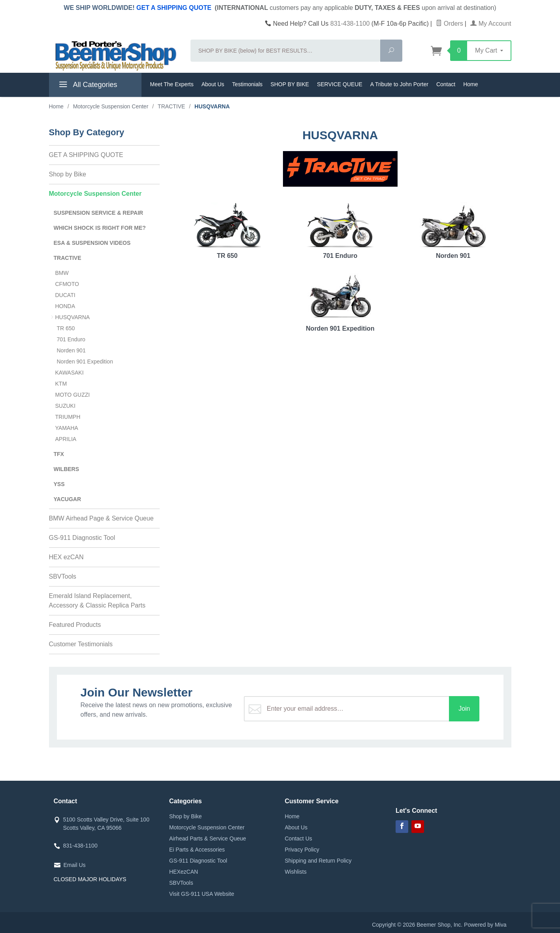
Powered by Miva (485, 925)
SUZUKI (65, 406)
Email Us (75, 865)
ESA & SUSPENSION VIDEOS (92, 243)
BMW (62, 273)
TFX (59, 454)
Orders (449, 24)
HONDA (65, 306)
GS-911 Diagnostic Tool (82, 538)
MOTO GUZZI (73, 395)
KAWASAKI (70, 373)
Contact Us (299, 838)
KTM (61, 384)
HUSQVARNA (73, 317)
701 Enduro (340, 231)
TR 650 (227, 231)
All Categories (87, 86)
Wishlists (296, 872)
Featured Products (75, 625)
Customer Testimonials (81, 644)
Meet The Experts (172, 84)
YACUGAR (68, 499)
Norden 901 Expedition (340, 303)
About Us (213, 84)
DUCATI (65, 295)
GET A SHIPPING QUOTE (174, 8)
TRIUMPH (68, 417)
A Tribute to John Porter (399, 84)
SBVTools (63, 576)
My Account (491, 24)
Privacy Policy (302, 850)
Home (470, 84)
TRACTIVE (68, 258)
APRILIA (66, 439)
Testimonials (247, 84)
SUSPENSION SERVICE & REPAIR (99, 213)
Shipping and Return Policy (318, 861)
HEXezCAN (184, 872)
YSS (59, 484)
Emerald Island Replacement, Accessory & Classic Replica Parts (97, 601)
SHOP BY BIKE (290, 84)
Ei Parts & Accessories (197, 850)
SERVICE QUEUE (340, 84)
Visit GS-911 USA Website (202, 894)
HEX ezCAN (66, 557)
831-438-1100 (350, 24)
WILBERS (67, 469)
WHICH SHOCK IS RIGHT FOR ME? (100, 228)
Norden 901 (453, 231)
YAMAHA (67, 428)
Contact (446, 84)
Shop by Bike (68, 174)
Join (464, 709)
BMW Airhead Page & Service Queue (101, 518)
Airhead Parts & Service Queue (208, 838)
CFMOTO (67, 284)
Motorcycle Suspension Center (95, 194)
